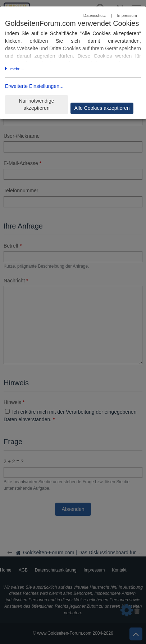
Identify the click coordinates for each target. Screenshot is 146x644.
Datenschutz (95, 15)
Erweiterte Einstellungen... (34, 86)
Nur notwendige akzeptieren (36, 105)
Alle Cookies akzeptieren (102, 108)
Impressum (127, 15)
